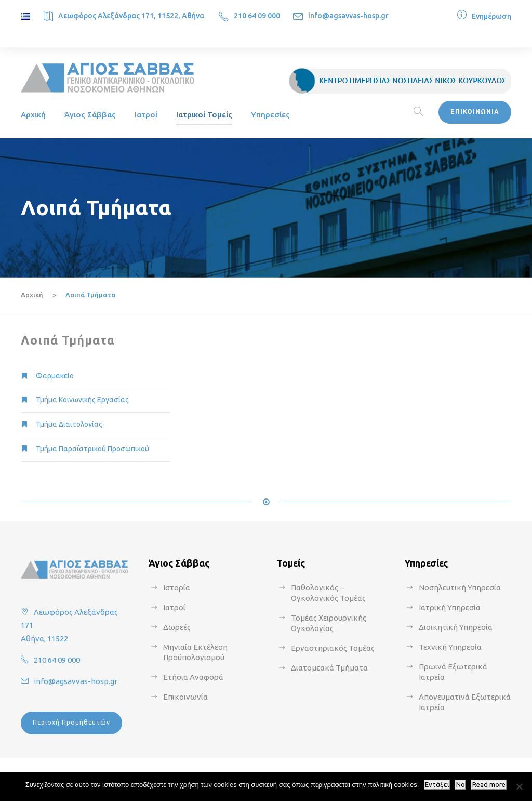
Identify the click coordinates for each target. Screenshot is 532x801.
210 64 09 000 (257, 16)
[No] (519, 786)
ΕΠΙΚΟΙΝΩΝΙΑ (475, 111)
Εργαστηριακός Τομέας (333, 648)
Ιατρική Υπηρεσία (450, 607)
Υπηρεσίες (270, 115)
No (461, 785)
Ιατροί (146, 115)
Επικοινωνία (185, 697)
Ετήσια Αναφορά (193, 677)
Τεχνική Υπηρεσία (450, 647)
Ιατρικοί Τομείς (204, 115)
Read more (489, 785)
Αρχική (33, 115)
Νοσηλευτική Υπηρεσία (460, 588)
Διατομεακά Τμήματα (329, 668)
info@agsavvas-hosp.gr (348, 16)
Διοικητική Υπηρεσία (456, 627)
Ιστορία (177, 588)
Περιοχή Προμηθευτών (71, 722)
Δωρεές (177, 627)
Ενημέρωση (491, 16)
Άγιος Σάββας (90, 115)
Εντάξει (437, 785)
